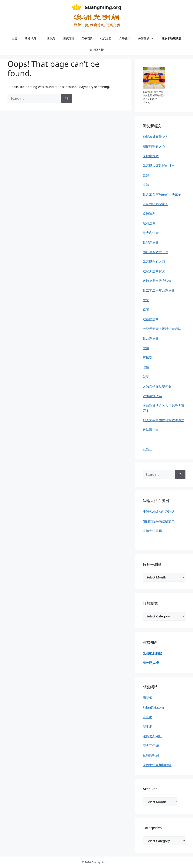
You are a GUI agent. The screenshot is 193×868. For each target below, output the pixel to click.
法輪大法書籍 (152, 531)
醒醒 (146, 300)
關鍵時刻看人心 (154, 146)
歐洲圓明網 (151, 755)
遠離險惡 (149, 214)
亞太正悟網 (151, 746)
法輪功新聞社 (152, 736)
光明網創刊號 (152, 653)
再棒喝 (147, 358)
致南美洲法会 (152, 396)
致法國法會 (151, 430)
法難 (146, 185)
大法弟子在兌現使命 (157, 386)
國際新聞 (68, 38)
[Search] (67, 98)
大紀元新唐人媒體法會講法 (162, 329)
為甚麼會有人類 (154, 262)
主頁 (15, 38)
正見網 (147, 717)
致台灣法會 (151, 338)
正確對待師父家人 (155, 204)
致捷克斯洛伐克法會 (157, 281)
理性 (146, 367)
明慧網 (147, 698)
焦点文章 (106, 38)
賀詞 (146, 377)
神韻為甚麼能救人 (155, 137)
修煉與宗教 (151, 156)
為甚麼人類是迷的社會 (159, 166)
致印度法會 (151, 242)
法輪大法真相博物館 (157, 765)
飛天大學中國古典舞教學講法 (164, 420)
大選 (146, 348)
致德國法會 (151, 319)
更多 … (148, 449)
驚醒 (146, 175)
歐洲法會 (149, 223)
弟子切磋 (87, 38)
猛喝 (146, 310)
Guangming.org (103, 7)
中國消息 (49, 38)
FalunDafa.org (153, 707)
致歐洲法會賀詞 (154, 271)
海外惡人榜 (97, 50)
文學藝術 (125, 38)
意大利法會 (151, 233)
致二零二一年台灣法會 (159, 290)
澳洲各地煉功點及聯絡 (159, 512)
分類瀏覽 (148, 38)
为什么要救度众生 (155, 252)
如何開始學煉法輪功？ (159, 521)
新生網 (147, 727)
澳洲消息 (31, 38)
